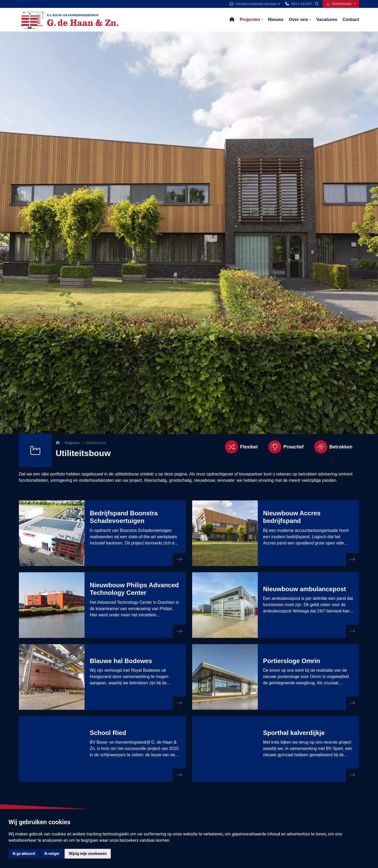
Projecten (250, 20)
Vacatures (327, 20)
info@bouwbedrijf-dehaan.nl (258, 4)
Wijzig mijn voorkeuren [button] (88, 854)
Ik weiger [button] (52, 854)
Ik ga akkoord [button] (24, 854)
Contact (351, 20)
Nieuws (276, 20)
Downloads (339, 4)
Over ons (298, 20)
